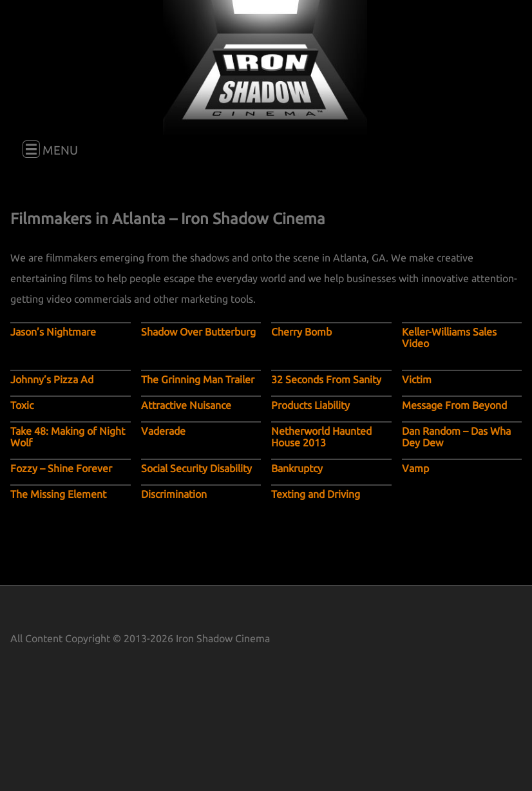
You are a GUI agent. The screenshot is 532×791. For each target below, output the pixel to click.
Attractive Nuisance (186, 405)
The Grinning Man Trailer (198, 379)
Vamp (415, 468)
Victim (417, 379)
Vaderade (163, 431)
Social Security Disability (196, 468)
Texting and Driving (316, 494)
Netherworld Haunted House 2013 (321, 437)
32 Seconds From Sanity (326, 379)
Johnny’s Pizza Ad (52, 379)
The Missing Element (58, 494)
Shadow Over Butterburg (198, 332)
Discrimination (174, 494)
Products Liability (310, 405)
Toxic (22, 405)
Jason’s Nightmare (53, 332)
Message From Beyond (454, 405)
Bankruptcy (297, 468)
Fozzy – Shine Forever (61, 468)
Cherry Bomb (301, 332)
